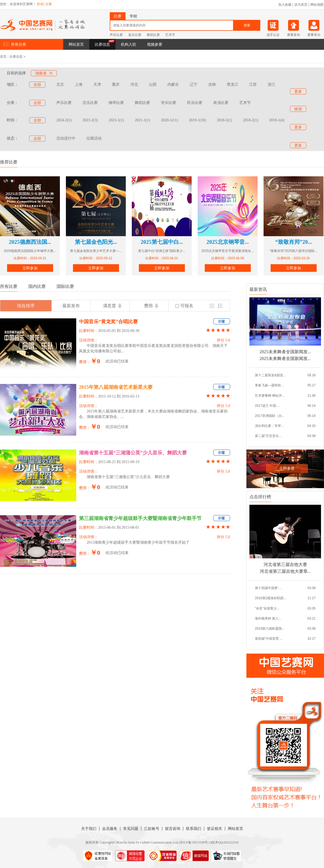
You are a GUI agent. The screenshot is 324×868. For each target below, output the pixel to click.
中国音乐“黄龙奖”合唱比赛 (108, 322)
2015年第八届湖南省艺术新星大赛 (116, 387)
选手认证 (273, 35)
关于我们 (89, 829)
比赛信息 (102, 44)
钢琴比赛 (116, 103)
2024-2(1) (64, 120)
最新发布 (71, 306)
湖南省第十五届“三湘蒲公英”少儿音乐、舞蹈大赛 (133, 453)
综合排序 (26, 306)
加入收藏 (285, 5)
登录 (40, 4)
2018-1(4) (277, 120)
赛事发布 (294, 35)
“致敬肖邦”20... (294, 242)
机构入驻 (129, 44)
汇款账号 (152, 829)
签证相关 (215, 829)
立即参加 (30, 268)
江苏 (253, 84)
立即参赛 (287, 468)
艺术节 (170, 35)
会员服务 (110, 829)
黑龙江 (233, 84)
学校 (133, 16)
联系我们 (194, 829)
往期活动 (94, 138)
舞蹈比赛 (153, 35)
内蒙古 (173, 84)
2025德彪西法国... (30, 242)
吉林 (212, 84)
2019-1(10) (197, 120)
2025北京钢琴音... (228, 242)
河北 (134, 84)
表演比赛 (221, 103)
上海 (79, 84)
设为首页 (301, 5)
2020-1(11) (169, 120)
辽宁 (194, 84)
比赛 (118, 16)
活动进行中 (66, 138)
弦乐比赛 (90, 103)
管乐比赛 (169, 103)
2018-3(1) (224, 120)
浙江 (271, 84)
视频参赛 (155, 44)
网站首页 (76, 44)
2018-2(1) (250, 120)
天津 (97, 84)
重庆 (116, 84)
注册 (48, 4)
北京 (60, 84)
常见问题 (131, 829)
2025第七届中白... (162, 242)
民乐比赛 (195, 103)
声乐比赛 (116, 35)
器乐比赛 (135, 35)
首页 (3, 57)
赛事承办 (314, 35)
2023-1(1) (116, 120)
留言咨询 (173, 829)
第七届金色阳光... (96, 242)
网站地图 (317, 5)
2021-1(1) (142, 120)
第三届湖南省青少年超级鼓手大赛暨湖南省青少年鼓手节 (140, 518)
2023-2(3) (90, 120)
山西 (153, 84)
